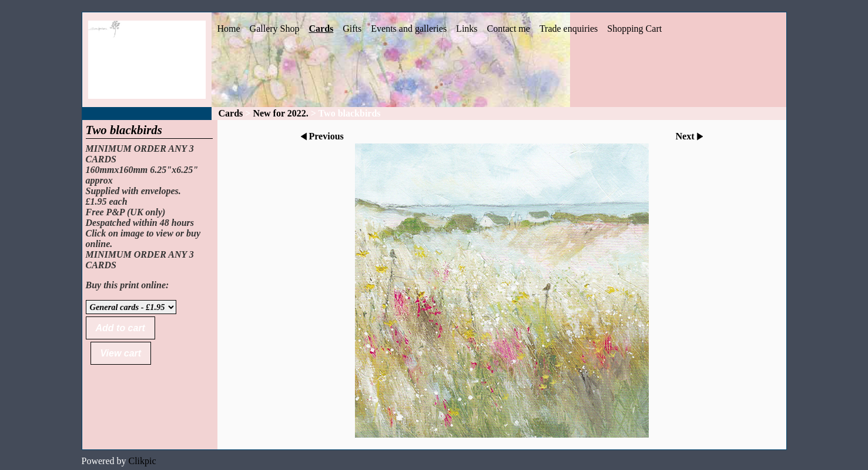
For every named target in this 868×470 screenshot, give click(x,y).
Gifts (352, 29)
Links (467, 29)
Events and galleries (409, 29)
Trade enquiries (569, 29)
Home (229, 29)
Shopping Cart (634, 29)
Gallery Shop (275, 29)
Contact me (509, 29)
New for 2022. (280, 113)
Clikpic (142, 461)
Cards (321, 29)
